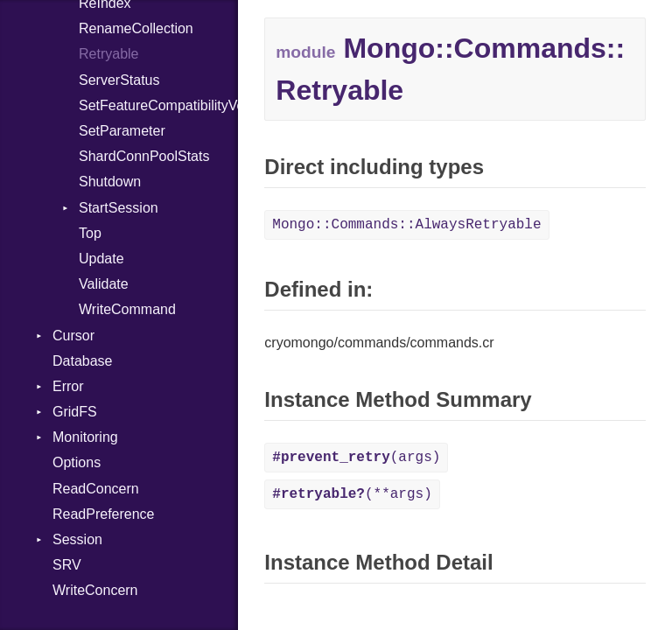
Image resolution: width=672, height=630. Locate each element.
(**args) (352, 494)
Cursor (73, 336)
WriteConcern (95, 590)
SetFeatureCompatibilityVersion (158, 105)
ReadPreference (104, 514)
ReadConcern (96, 489)
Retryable (108, 54)
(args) (356, 458)
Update (101, 259)
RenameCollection (136, 28)
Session (77, 539)
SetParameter (122, 131)
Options (77, 462)
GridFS (75, 412)
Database (83, 361)
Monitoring (85, 437)
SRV (67, 565)
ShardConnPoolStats (144, 156)
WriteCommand (127, 309)
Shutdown (110, 182)
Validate (104, 284)
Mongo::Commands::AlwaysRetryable (406, 225)
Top (90, 233)
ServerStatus (119, 80)
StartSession (119, 208)
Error (68, 386)
